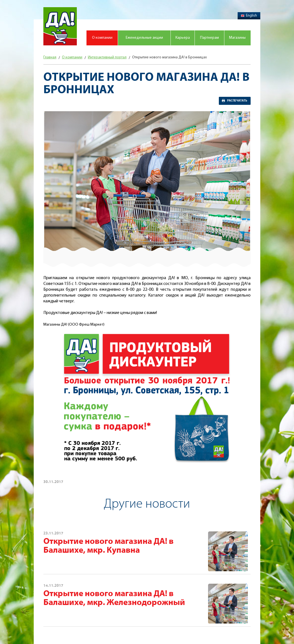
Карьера (183, 38)
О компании (102, 38)
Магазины (237, 38)
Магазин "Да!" (60, 26)
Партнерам (209, 38)
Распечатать (237, 101)
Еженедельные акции (144, 38)
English (249, 16)
